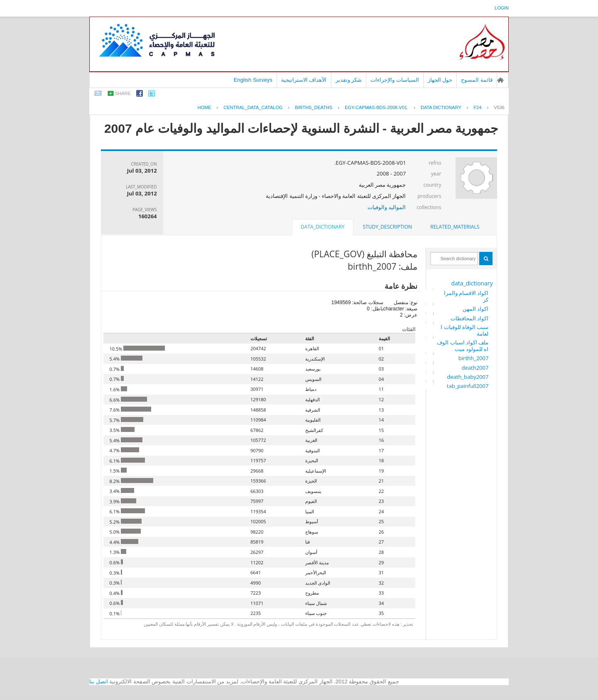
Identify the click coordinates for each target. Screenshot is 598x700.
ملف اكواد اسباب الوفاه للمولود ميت (463, 346)
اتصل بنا (99, 682)
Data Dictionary (441, 107)
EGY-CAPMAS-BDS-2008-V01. (376, 107)
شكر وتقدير (349, 80)
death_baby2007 (468, 377)
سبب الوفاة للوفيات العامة (464, 330)
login (502, 8)
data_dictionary (472, 283)
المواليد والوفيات (387, 207)
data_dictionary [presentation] (322, 227)
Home (205, 107)
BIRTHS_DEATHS (314, 107)
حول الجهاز (440, 80)
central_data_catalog (253, 107)
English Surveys (253, 80)
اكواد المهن (475, 309)
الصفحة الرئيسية (500, 80)
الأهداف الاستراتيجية (304, 80)
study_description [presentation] (387, 227)
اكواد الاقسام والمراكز (466, 296)
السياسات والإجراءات (395, 80)
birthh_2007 (474, 358)
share (123, 93)
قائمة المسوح (477, 80)
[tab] (455, 227)
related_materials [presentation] (455, 227)
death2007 (475, 368)
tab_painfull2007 (468, 386)
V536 (499, 107)
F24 (478, 107)
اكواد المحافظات (469, 318)
